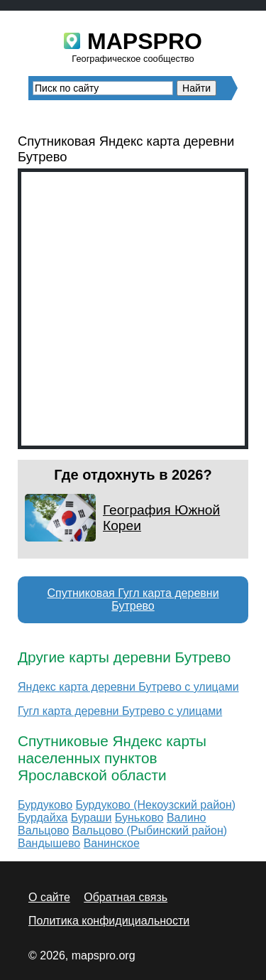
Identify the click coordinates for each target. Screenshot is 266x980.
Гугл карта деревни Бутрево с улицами (120, 711)
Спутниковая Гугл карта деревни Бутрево (133, 599)
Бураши (92, 818)
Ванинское (112, 843)
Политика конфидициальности (109, 921)
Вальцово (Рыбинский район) (150, 830)
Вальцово (43, 830)
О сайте (49, 897)
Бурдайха (43, 818)
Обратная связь (126, 897)
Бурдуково (45, 805)
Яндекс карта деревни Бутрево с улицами (128, 687)
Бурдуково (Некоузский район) (156, 805)
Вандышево (49, 843)
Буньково (139, 818)
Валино (187, 818)
